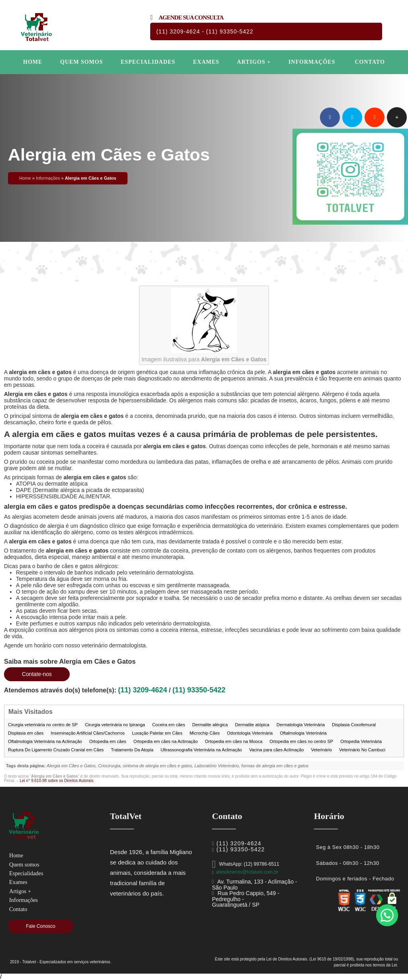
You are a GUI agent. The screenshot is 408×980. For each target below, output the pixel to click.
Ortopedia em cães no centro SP (302, 741)
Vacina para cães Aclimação (276, 750)
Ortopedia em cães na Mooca (233, 741)
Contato (370, 62)
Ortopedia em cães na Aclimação (166, 741)
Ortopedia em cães (108, 741)
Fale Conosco (41, 926)
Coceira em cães (169, 725)
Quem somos (82, 62)
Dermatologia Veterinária (301, 725)
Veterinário (322, 750)
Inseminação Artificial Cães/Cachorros (88, 733)
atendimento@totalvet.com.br (247, 872)
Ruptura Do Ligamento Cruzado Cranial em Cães (56, 750)
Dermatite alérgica (210, 725)
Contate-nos (39, 674)
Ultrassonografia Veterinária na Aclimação (201, 750)
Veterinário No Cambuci (362, 750)
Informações (312, 62)
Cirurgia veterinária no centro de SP (43, 725)
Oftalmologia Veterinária (303, 733)
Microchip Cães (205, 733)
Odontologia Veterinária (250, 733)
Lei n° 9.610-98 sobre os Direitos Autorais (56, 781)
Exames (206, 62)
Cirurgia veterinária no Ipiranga (115, 725)
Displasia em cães (26, 733)
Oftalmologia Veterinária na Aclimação (45, 741)
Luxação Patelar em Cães (157, 733)
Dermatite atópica (252, 725)
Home (33, 62)
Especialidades (148, 62)
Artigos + (254, 62)
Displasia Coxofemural (354, 725)
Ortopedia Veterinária (361, 741)
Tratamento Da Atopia (132, 750)
